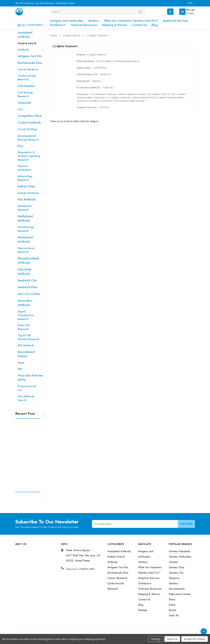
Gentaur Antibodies (30, 168)
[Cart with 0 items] (185, 11)
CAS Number (26, 86)
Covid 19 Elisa (27, 129)
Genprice (174, 578)
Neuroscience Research (30, 250)
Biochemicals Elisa (30, 63)
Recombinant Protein (26, 354)
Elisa (30, 146)
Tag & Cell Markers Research (30, 337)
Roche (173, 610)
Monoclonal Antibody (26, 239)
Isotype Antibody (30, 193)
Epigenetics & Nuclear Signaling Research (30, 156)
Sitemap (143, 610)
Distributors (58, 25)
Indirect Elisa (26, 186)
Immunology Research (30, 178)
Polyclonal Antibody (25, 272)
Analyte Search (30, 43)
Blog (155, 25)
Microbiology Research (30, 229)
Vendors (94, 21)
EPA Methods (30, 345)
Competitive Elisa (30, 116)
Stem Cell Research (30, 327)
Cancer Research (30, 69)
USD (191, 3)
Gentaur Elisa (177, 567)
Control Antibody (29, 123)
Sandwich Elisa (28, 287)
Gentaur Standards (180, 551)
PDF (30, 369)
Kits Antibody (27, 199)
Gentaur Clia (176, 573)
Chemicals (25, 103)
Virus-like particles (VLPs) (30, 378)
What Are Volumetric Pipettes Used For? (131, 21)
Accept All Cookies (195, 639)
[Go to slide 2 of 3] (43, 414)
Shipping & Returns (115, 25)
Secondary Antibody (25, 303)
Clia (30, 109)
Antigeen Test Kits (30, 56)
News (30, 363)
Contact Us (139, 25)
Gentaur (174, 562)
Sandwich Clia (27, 280)
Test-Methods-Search (30, 398)
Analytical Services (175, 21)
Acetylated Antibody (25, 35)
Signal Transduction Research (30, 315)
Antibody (30, 50)
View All (174, 615)
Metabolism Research (30, 208)
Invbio (172, 605)
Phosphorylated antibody (28, 261)
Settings (156, 639)
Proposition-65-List (30, 388)
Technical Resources (84, 25)
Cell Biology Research (30, 94)
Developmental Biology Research (30, 138)
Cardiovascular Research (30, 78)
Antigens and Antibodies (67, 21)
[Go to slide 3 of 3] (37, 414)
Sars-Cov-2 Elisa (29, 294)
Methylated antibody (25, 218)
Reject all (172, 639)
